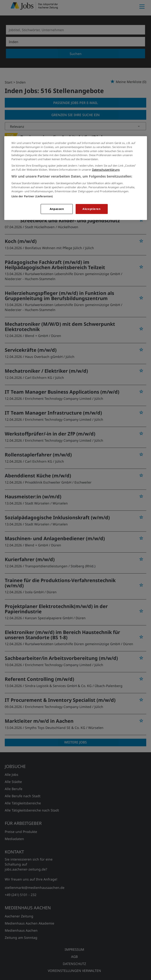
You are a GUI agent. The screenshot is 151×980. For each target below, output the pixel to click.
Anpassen (57, 209)
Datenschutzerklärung (106, 170)
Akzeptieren (91, 209)
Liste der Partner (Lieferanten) (32, 196)
